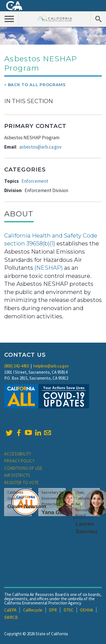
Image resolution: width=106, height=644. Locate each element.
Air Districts (17, 475)
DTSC (69, 610)
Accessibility (18, 454)
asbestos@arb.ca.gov (40, 147)
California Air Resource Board (55, 19)
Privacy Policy (20, 461)
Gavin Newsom (27, 506)
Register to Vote (21, 483)
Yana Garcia (57, 512)
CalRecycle (33, 610)
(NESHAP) (49, 268)
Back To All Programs (37, 85)
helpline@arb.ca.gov (51, 366)
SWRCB (11, 617)
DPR (53, 610)
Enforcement (35, 181)
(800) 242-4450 (17, 366)
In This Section (29, 101)
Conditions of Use (23, 468)
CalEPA (10, 610)
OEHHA (86, 610)
